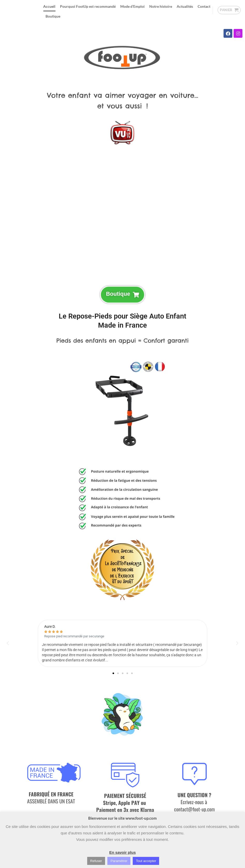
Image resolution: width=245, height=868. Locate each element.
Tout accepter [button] (146, 861)
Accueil (49, 6)
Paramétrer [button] (119, 861)
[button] (229, 10)
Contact (204, 6)
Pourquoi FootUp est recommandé (88, 6)
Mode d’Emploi (132, 6)
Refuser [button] (96, 861)
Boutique (53, 16)
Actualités (185, 6)
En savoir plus (122, 852)
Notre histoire (161, 6)
